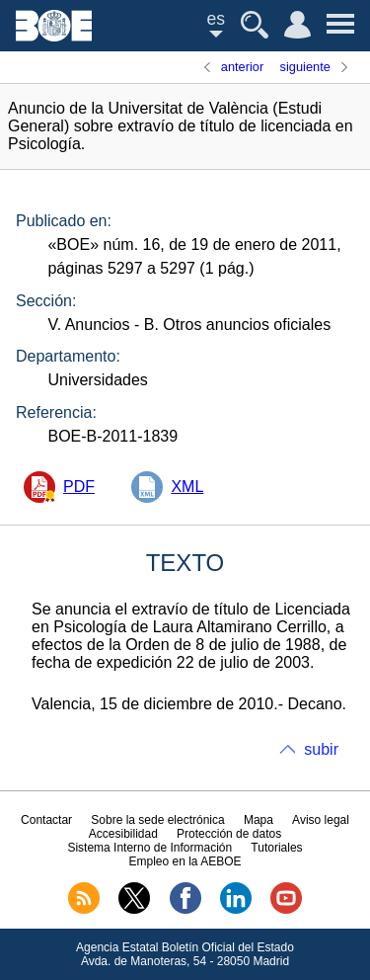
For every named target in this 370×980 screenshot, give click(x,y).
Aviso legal (321, 820)
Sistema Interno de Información (149, 848)
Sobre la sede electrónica (157, 820)
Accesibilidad (123, 834)
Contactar (46, 820)
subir (321, 749)
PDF (79, 487)
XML (187, 487)
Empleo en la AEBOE (185, 861)
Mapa (259, 820)
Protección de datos (229, 834)
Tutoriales (276, 848)
